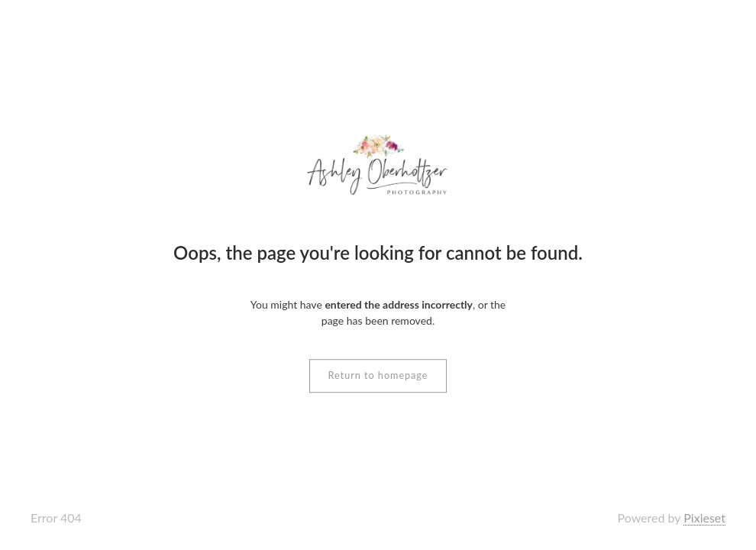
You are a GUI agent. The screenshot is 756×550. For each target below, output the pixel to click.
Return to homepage (378, 375)
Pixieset (704, 518)
